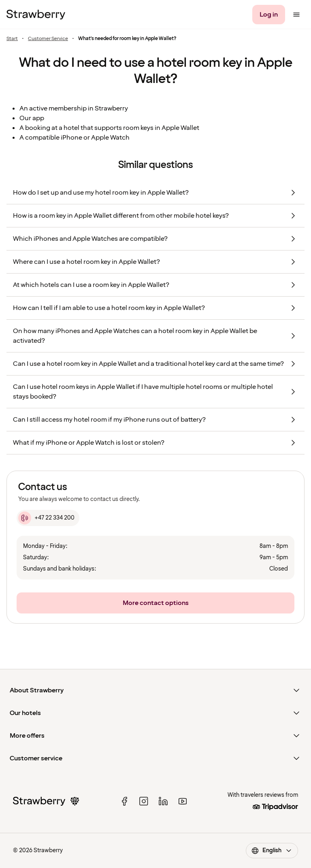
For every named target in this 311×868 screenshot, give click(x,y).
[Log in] (269, 15)
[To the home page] (36, 15)
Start (12, 39)
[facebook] (124, 801)
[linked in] (163, 801)
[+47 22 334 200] (48, 518)
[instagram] (144, 801)
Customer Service (48, 39)
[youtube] (183, 801)
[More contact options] (155, 603)
